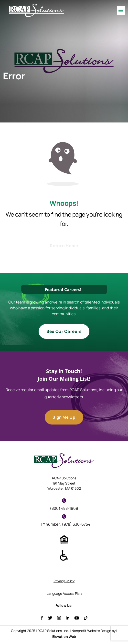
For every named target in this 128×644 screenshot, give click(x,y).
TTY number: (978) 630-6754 (64, 521)
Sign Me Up (64, 417)
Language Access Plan (64, 593)
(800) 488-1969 (64, 505)
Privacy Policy (64, 581)
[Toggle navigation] (121, 10)
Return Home (64, 246)
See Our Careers (64, 331)
